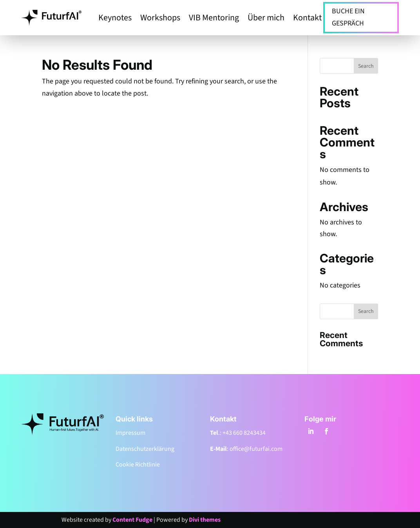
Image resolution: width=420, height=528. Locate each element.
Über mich (266, 19)
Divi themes (205, 520)
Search (366, 66)
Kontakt (307, 19)
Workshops (160, 19)
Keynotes (115, 19)
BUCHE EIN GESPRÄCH (348, 17)
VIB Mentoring (214, 19)
